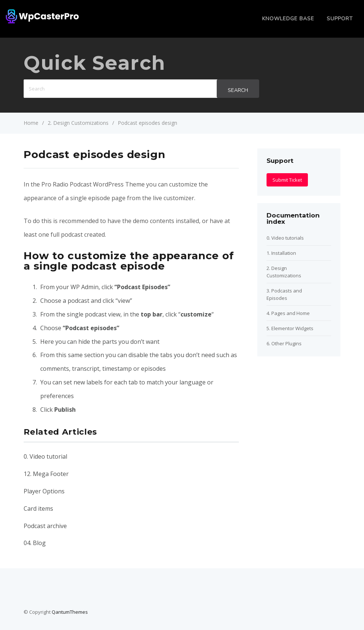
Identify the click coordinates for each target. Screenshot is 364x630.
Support (340, 19)
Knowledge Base (288, 19)
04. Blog (35, 543)
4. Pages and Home (288, 313)
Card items (38, 509)
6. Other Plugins (284, 343)
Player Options (44, 491)
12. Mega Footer (46, 474)
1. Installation (281, 253)
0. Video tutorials (285, 238)
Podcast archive (45, 526)
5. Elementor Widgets (290, 328)
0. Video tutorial (45, 456)
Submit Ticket (287, 180)
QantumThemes (70, 612)
